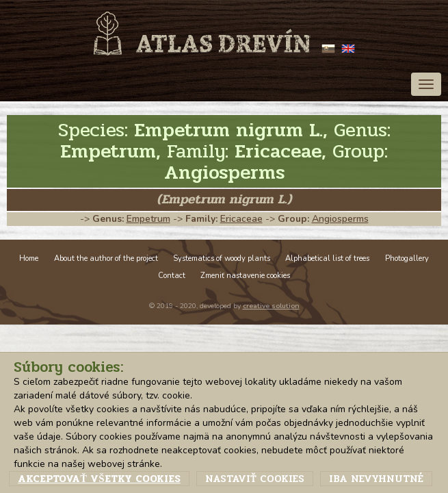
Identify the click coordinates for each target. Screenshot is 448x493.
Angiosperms (340, 219)
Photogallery (407, 258)
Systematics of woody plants (222, 258)
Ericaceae (241, 219)
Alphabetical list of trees (327, 258)
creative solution (271, 306)
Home (29, 258)
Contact (172, 276)
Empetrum (148, 219)
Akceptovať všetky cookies (99, 479)
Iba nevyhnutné (376, 479)
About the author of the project (106, 258)
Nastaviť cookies (255, 479)
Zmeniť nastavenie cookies (245, 276)
